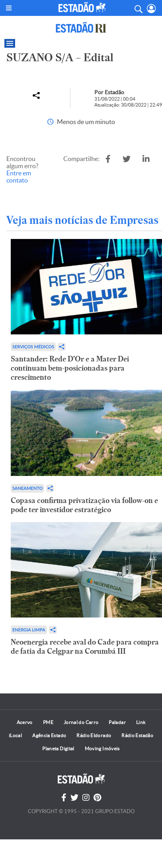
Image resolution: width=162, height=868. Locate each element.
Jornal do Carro (81, 722)
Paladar (117, 722)
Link (141, 722)
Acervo (25, 722)
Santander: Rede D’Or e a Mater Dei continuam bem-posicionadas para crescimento (70, 368)
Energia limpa (29, 630)
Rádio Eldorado (94, 735)
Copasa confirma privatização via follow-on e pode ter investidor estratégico (84, 505)
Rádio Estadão (137, 735)
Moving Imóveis (102, 749)
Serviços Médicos (33, 347)
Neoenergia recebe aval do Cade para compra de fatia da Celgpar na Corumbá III (85, 647)
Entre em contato (19, 177)
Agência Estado (49, 735)
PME (48, 722)
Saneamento (27, 488)
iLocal (15, 735)
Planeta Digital (58, 749)
